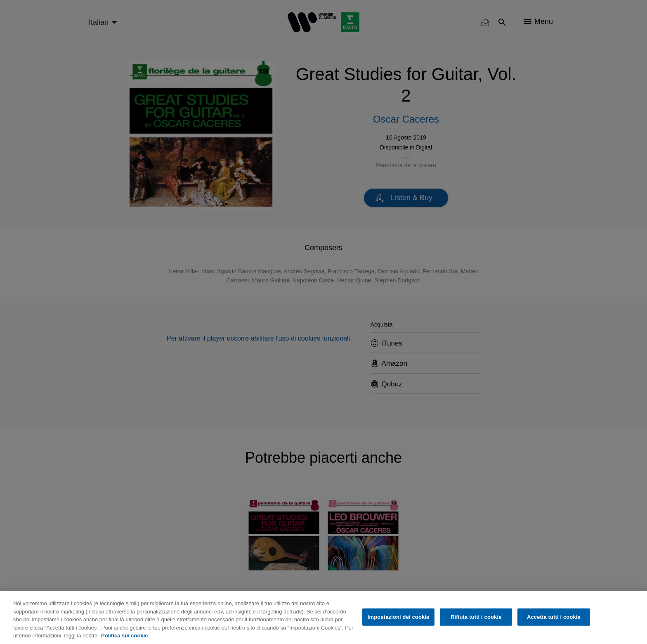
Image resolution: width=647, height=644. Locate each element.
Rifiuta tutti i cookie (476, 617)
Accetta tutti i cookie (554, 617)
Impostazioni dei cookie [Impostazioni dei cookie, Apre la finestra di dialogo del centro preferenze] (399, 617)
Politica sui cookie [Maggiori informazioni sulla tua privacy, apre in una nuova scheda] (124, 636)
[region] (323, 618)
